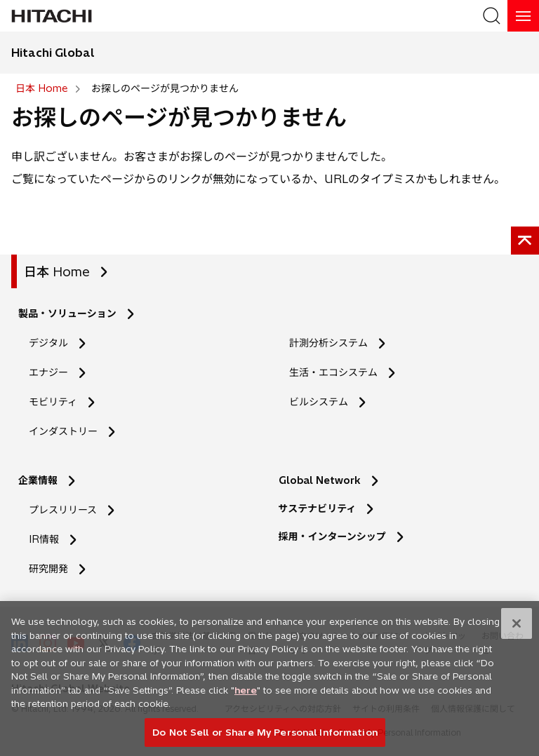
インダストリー (63, 431)
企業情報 (38, 480)
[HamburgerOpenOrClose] (523, 16)
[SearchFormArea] (492, 16)
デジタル (48, 343)
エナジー (48, 372)
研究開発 (53, 569)
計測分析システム (328, 343)
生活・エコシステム (333, 372)
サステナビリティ (318, 508)
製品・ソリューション (67, 313)
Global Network (320, 480)
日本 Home (57, 272)
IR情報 (44, 539)
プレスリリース (63, 510)
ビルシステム (319, 402)
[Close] (517, 628)
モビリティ (53, 402)
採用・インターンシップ (332, 536)
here (246, 695)
